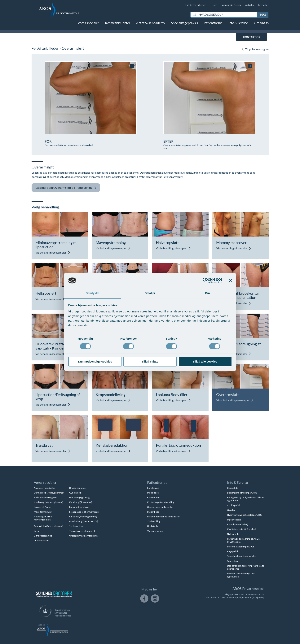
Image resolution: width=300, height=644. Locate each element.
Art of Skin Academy (151, 26)
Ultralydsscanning (43, 536)
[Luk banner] (231, 280)
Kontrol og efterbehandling (161, 502)
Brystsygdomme (77, 488)
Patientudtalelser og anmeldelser (163, 517)
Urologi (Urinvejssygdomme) (84, 536)
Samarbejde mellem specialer (242, 556)
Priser (213, 5)
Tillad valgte (150, 362)
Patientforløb (213, 26)
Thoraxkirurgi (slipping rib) (83, 531)
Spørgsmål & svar (231, 5)
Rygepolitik (233, 551)
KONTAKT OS (251, 37)
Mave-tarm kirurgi (43, 512)
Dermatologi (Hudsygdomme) (49, 493)
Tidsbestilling (154, 521)
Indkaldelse (153, 493)
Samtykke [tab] (93, 293)
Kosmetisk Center (118, 26)
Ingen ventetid (234, 520)
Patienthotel (153, 512)
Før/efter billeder (196, 5)
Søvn (36, 531)
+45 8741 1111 (214, 597)
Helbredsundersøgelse (45, 497)
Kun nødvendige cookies (95, 362)
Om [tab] (207, 293)
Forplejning (153, 488)
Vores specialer (88, 26)
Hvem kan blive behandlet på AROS (245, 515)
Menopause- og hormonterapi (84, 512)
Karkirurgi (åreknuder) (81, 502)
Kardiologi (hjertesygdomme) (49, 502)
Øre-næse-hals (41, 540)
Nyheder (263, 5)
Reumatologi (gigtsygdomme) (49, 526)
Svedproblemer (77, 526)
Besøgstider (233, 488)
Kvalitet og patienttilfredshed (242, 529)
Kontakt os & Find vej (238, 524)
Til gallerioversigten (255, 49)
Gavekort (232, 510)
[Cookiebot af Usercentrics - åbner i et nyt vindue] (205, 280)
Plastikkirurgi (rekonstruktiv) (84, 521)
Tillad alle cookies (205, 362)
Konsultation (154, 497)
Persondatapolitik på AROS (241, 547)
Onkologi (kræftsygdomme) (83, 517)
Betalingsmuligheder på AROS (242, 493)
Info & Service (238, 26)
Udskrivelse (153, 526)
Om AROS (261, 26)
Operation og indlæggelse (160, 507)
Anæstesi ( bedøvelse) (45, 488)
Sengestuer (233, 561)
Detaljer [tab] (150, 293)
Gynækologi (75, 493)
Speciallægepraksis (184, 26)
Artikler (250, 5)
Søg (263, 14)
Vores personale (155, 531)
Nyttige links (233, 534)
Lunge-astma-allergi (79, 507)
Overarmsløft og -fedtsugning (66, 188)
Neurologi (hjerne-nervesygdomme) (43, 518)
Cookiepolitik (234, 505)
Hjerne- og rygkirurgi (80, 497)
